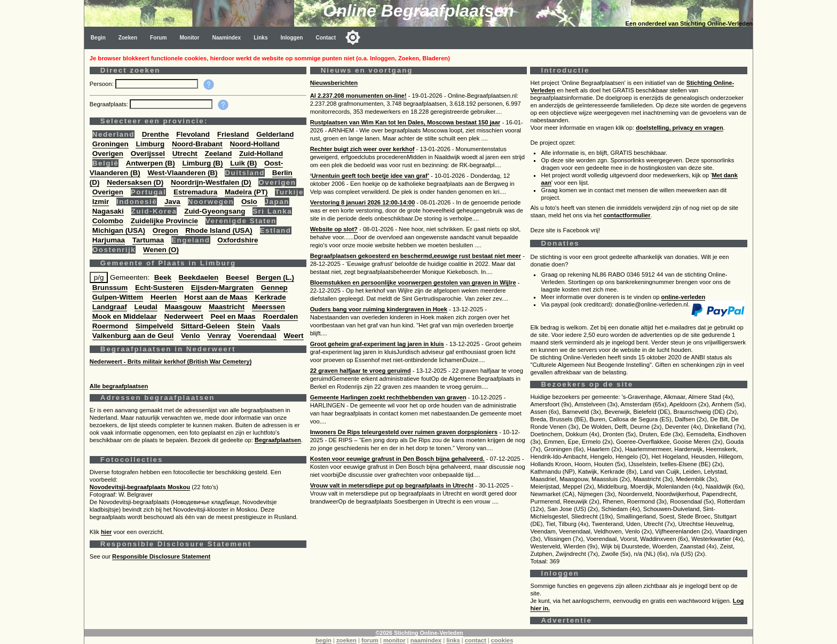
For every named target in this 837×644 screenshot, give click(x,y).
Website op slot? (334, 229)
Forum (158, 38)
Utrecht (185, 154)
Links (260, 38)
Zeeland (219, 154)
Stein (246, 326)
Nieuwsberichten (334, 83)
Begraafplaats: (110, 104)
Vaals (271, 326)
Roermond (110, 326)
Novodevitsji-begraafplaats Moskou (140, 487)
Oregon (165, 230)
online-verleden (684, 297)
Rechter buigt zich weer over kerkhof (362, 149)
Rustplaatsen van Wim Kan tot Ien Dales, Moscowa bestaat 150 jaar (405, 122)
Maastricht (227, 307)
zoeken (346, 640)
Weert (293, 336)
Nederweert (184, 316)
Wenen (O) (161, 250)
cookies (502, 640)
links (453, 640)
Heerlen (164, 297)
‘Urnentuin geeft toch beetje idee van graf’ (370, 176)
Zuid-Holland (261, 154)
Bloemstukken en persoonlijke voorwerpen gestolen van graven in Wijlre (413, 282)
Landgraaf (110, 307)
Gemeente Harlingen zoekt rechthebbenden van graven (388, 397)
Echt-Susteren (159, 288)
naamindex (426, 640)
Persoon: (102, 84)
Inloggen (292, 38)
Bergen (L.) (275, 277)
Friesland (233, 134)
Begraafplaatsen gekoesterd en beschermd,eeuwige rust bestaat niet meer (416, 256)
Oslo (249, 202)
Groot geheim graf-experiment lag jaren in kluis (377, 344)
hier (106, 532)
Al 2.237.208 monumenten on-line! (358, 96)
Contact (326, 38)
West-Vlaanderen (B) (182, 173)
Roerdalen (281, 316)
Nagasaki (108, 211)
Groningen (110, 144)
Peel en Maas (233, 316)
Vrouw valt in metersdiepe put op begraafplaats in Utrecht (392, 485)
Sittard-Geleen (205, 326)
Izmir (101, 202)
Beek (163, 277)
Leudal (146, 307)
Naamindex (226, 38)
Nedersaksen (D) (135, 182)
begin (323, 640)
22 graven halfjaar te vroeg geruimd (361, 371)
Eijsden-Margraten (222, 288)
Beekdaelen (199, 277)
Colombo (108, 221)
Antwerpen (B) (151, 163)
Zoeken (128, 38)
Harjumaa (109, 240)
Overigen (108, 154)
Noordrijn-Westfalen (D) (211, 182)
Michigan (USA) (119, 230)
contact (476, 640)
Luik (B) (243, 163)
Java (172, 202)
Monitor (189, 38)
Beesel (237, 277)
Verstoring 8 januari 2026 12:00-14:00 (363, 202)
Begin (98, 38)
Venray (219, 336)
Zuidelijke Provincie (164, 221)
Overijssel (148, 154)
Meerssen (269, 307)
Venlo (191, 336)
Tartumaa (148, 240)
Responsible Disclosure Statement (161, 556)
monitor (394, 640)
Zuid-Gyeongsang (215, 211)
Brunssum (110, 288)
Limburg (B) (202, 163)
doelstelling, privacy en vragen (680, 128)
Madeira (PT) (246, 192)
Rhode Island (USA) (219, 230)
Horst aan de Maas (216, 297)
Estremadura (195, 192)
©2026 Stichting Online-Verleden (419, 633)
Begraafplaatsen (278, 440)
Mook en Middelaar (125, 316)
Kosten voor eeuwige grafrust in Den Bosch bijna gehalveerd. (397, 459)
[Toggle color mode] (353, 37)
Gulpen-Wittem (118, 297)
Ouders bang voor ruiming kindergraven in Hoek (379, 309)
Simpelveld (155, 326)
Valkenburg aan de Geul (133, 336)
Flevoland (193, 134)
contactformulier (627, 215)
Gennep (274, 288)
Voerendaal (257, 336)
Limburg (150, 144)
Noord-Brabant (197, 144)
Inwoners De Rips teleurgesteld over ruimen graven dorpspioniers (404, 432)
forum (370, 640)
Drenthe (156, 134)
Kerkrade (270, 297)
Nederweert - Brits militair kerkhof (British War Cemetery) (171, 362)
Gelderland (275, 134)
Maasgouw (183, 307)
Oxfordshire (238, 240)
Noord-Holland (255, 144)
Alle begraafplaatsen (119, 386)
